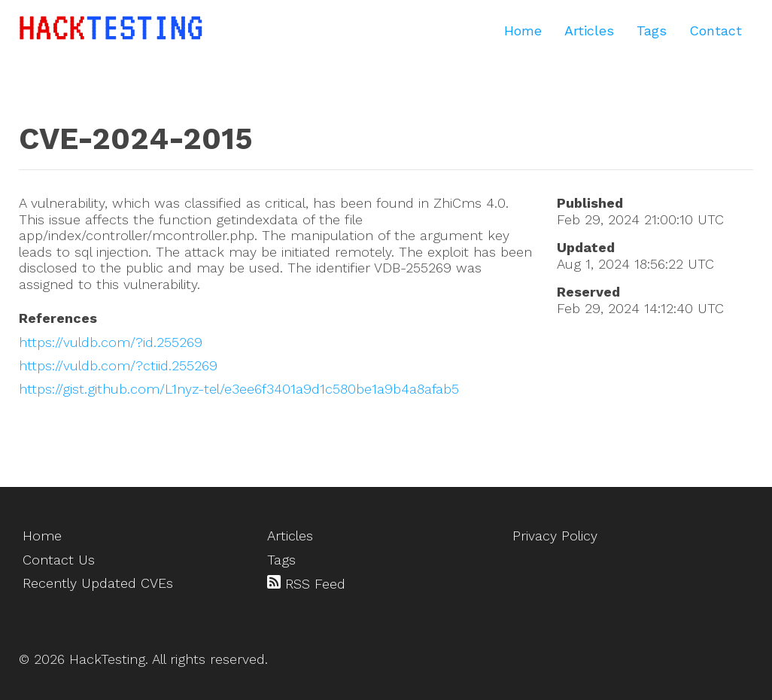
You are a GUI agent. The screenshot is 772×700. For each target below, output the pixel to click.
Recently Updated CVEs (98, 583)
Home (523, 30)
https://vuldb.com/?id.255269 (111, 342)
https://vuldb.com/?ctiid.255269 (118, 365)
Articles (589, 30)
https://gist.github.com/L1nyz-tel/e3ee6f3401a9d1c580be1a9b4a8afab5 (239, 389)
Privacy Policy (555, 536)
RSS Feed (306, 583)
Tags (652, 30)
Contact (716, 30)
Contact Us (59, 560)
